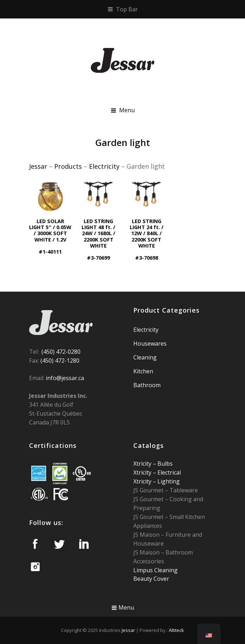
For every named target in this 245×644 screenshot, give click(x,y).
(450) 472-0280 (61, 352)
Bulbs (164, 464)
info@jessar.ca (65, 378)
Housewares (150, 343)
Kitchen (143, 371)
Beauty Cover (151, 579)
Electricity (146, 330)
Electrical (168, 472)
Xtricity (143, 464)
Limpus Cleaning (155, 570)
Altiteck (176, 630)
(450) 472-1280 (60, 361)
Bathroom (147, 385)
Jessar (128, 630)
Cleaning (145, 357)
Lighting (168, 481)
